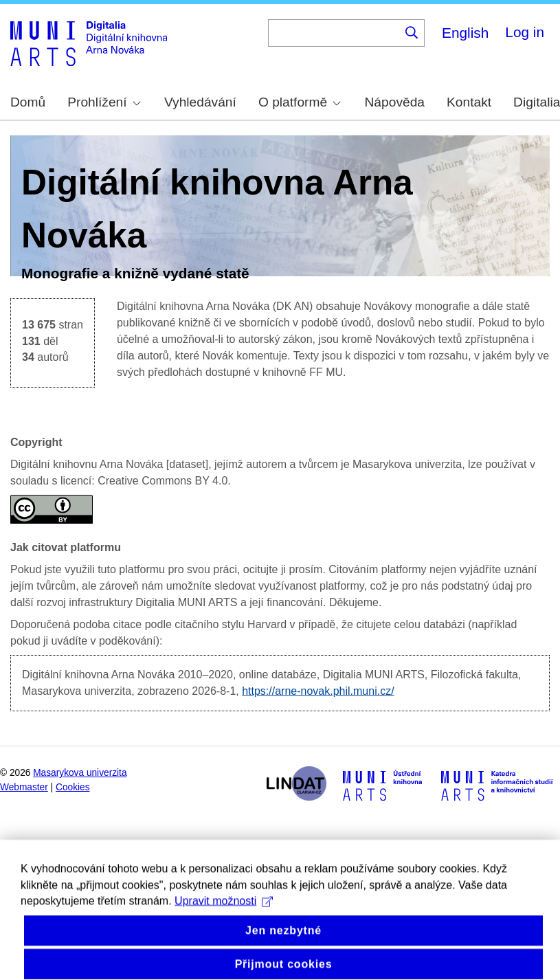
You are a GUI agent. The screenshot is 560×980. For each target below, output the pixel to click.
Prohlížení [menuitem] (104, 102)
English (465, 33)
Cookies (73, 787)
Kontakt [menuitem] (469, 102)
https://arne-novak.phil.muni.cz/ (318, 691)
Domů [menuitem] (28, 102)
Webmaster (24, 787)
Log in (525, 32)
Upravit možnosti (224, 923)
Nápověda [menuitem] (395, 102)
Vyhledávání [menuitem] (200, 102)
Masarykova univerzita (80, 773)
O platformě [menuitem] (300, 102)
